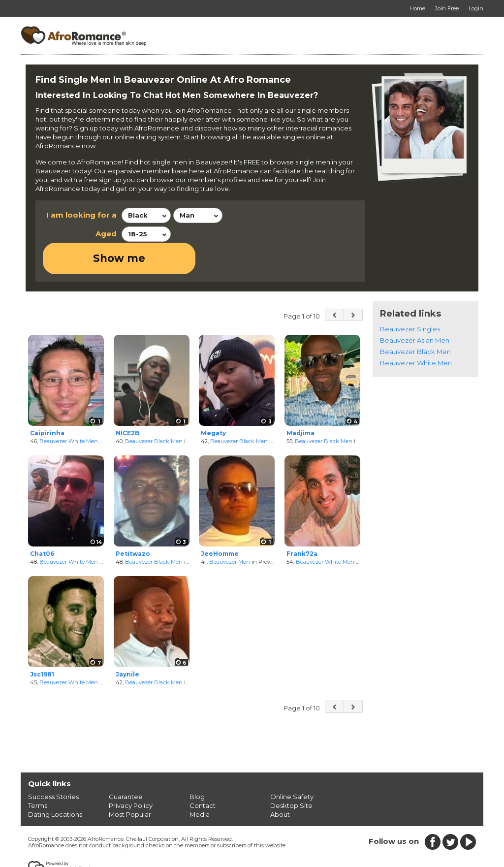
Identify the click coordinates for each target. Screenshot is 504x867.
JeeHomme (220, 523)
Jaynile (127, 643)
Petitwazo (133, 523)
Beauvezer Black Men (154, 410)
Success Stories (53, 765)
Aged (106, 234)
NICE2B (127, 401)
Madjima (300, 401)
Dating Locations (55, 783)
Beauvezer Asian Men (415, 309)
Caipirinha (47, 401)
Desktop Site (291, 774)
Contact (203, 774)
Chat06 (42, 523)
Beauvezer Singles (410, 297)
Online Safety (292, 765)
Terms (38, 774)
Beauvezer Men (230, 530)
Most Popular (130, 783)
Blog (197, 765)
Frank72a (302, 523)
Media (200, 783)
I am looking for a (81, 215)
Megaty (213, 401)
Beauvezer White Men (69, 410)
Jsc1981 (42, 643)
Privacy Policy (131, 774)
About (280, 783)
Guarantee (126, 765)
